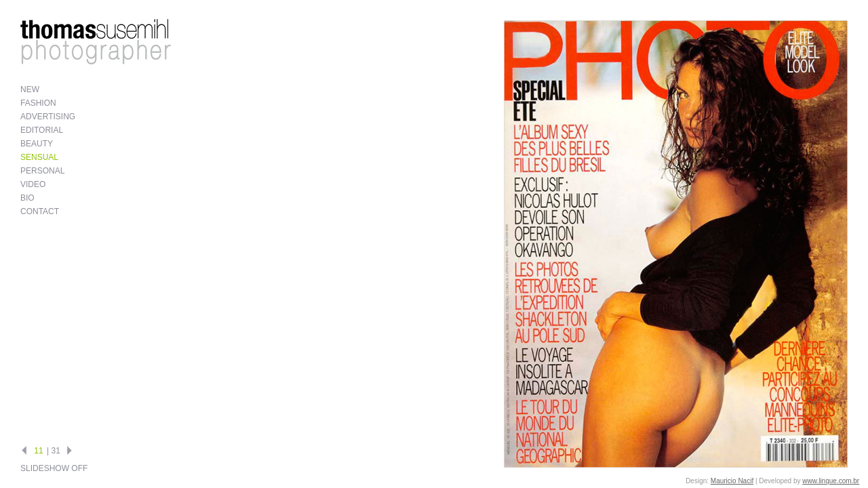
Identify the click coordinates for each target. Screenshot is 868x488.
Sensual (39, 157)
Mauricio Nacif (732, 481)
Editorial (42, 130)
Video (33, 184)
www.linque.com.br (831, 481)
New (30, 89)
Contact (40, 211)
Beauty (37, 144)
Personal (42, 171)
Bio (27, 198)
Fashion (38, 103)
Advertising (48, 117)
